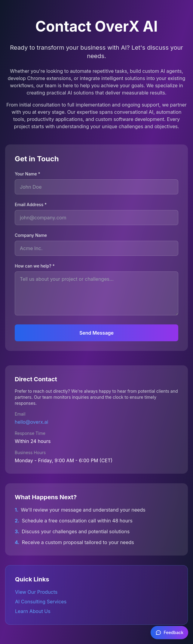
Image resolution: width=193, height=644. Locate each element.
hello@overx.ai (31, 422)
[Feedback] (170, 633)
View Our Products (36, 592)
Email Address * (31, 204)
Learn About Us (33, 611)
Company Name (31, 235)
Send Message (96, 333)
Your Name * (28, 174)
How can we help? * (35, 266)
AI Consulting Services (41, 602)
